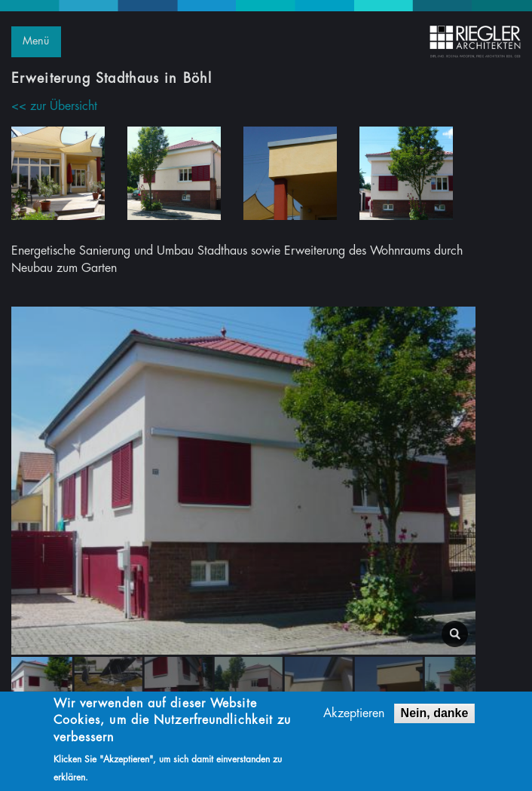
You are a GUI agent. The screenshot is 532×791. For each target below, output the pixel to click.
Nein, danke (435, 715)
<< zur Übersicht (54, 106)
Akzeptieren (354, 716)
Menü (36, 41)
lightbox (455, 634)
